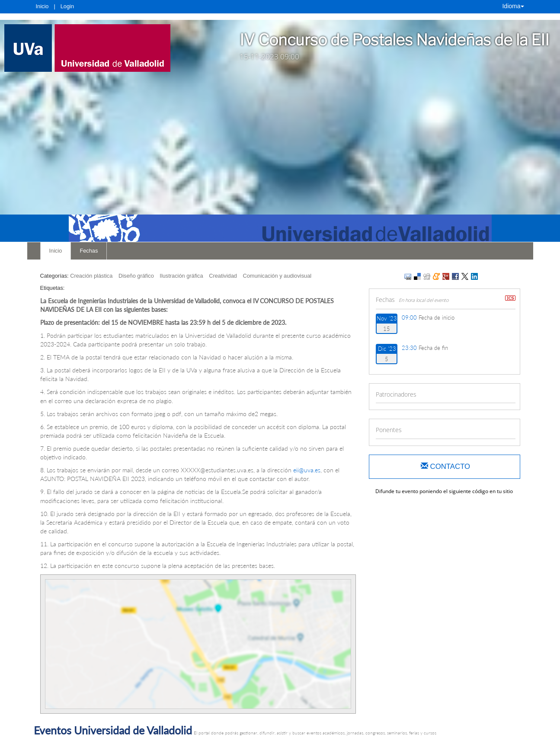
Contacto (445, 466)
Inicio (42, 6)
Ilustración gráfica (181, 276)
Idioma (513, 6)
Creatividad (223, 276)
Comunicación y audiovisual (277, 276)
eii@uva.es (307, 470)
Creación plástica (91, 276)
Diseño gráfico (136, 276)
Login (67, 6)
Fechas (89, 251)
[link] (89, 48)
